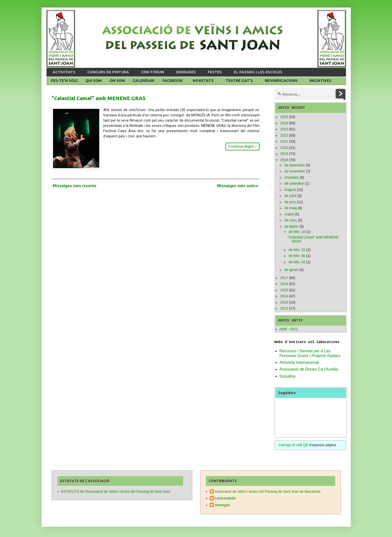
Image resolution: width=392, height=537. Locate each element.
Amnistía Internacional (299, 362)
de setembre (294, 183)
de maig (291, 208)
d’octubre (292, 177)
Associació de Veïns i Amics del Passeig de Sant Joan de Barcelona (268, 491)
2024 (284, 123)
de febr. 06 (297, 256)
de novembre (295, 171)
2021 (284, 141)
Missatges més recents (75, 186)
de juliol (290, 196)
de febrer (291, 226)
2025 (284, 117)
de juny (290, 202)
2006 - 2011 (289, 329)
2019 (284, 154)
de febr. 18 (297, 232)
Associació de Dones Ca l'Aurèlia (309, 369)
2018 (284, 160)
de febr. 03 (297, 262)
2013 (284, 302)
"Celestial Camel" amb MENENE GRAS (98, 98)
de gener (291, 270)
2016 (284, 284)
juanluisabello (225, 498)
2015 (284, 290)
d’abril (289, 214)
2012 (284, 308)
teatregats (222, 505)
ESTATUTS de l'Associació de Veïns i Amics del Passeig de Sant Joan (116, 491)
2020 (284, 148)
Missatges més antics (238, 186)
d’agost (290, 190)
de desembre (295, 165)
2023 (284, 129)
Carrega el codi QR (293, 445)
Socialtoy (288, 376)
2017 (284, 278)
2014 (284, 296)
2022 (284, 135)
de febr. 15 (297, 250)
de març (291, 220)
